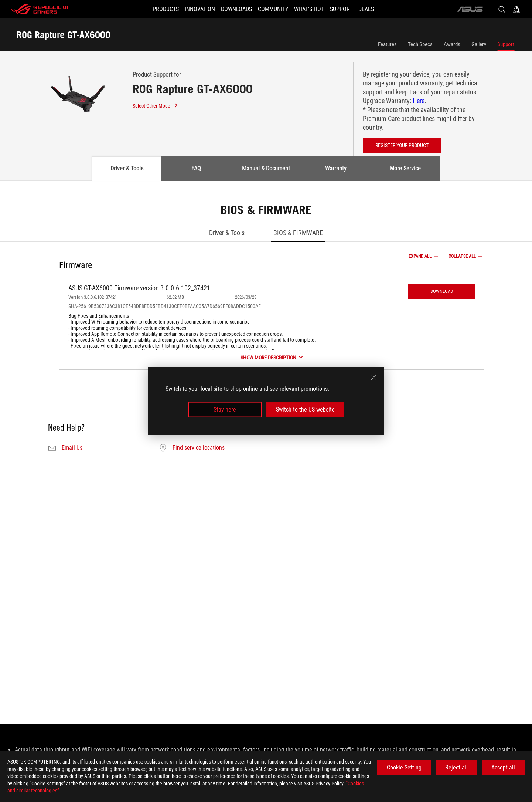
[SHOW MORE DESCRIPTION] (272, 358)
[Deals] (379, 9)
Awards (452, 44)
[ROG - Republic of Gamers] (41, 9)
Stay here (225, 410)
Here (419, 101)
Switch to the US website (305, 410)
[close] (374, 377)
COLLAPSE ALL (466, 257)
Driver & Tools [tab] (127, 168)
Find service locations (199, 448)
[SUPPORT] (350, 9)
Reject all (456, 767)
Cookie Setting (404, 767)
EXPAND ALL (424, 257)
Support (506, 44)
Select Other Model (156, 106)
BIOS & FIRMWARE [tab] (298, 233)
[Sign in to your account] (516, 9)
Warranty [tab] (336, 168)
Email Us (72, 448)
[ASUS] (470, 9)
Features (387, 44)
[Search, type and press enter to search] (502, 9)
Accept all (503, 767)
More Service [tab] (405, 168)
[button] (152, 9)
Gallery (479, 44)
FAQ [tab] (196, 168)
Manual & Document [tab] (266, 168)
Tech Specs (420, 44)
